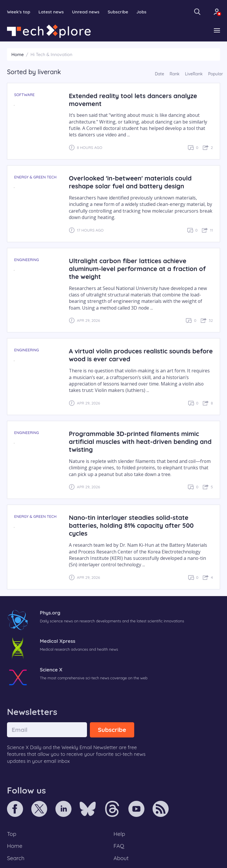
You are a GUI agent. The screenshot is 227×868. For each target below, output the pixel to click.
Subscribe (118, 12)
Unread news (86, 12)
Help (119, 834)
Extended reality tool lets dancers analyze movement (133, 100)
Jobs (142, 12)
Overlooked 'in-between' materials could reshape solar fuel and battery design (130, 182)
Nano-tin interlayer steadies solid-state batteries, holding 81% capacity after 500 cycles (131, 525)
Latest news (51, 12)
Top (12, 834)
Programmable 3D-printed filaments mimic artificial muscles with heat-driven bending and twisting (140, 441)
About (121, 858)
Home (18, 54)
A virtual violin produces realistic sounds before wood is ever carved (141, 355)
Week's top (19, 12)
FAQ (119, 846)
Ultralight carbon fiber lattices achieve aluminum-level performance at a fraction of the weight (137, 269)
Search (16, 858)
